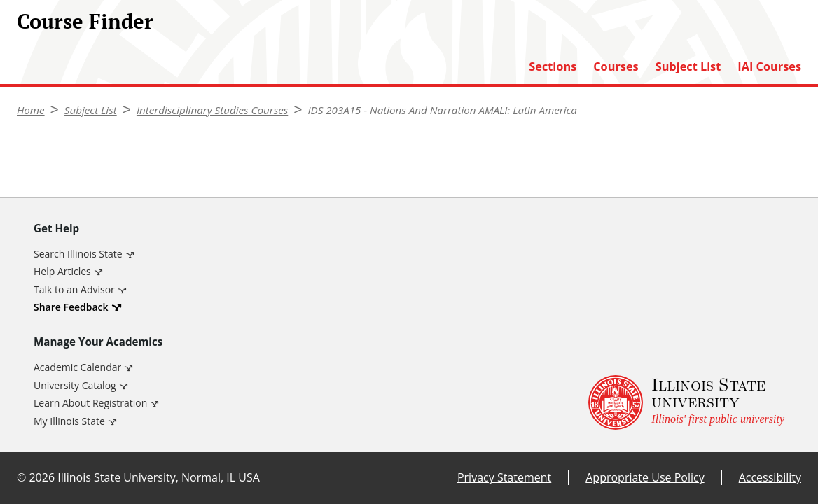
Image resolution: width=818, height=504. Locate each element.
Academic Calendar (77, 367)
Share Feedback (71, 307)
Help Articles (62, 271)
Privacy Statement (504, 477)
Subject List (688, 67)
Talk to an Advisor (74, 289)
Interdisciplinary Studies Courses (212, 110)
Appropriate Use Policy (645, 477)
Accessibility (770, 477)
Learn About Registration (90, 403)
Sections (553, 67)
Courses (616, 67)
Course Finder (85, 21)
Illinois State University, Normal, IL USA (159, 477)
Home (31, 110)
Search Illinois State (78, 254)
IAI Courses (769, 67)
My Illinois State (69, 421)
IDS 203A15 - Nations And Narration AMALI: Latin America (443, 110)
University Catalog (75, 385)
